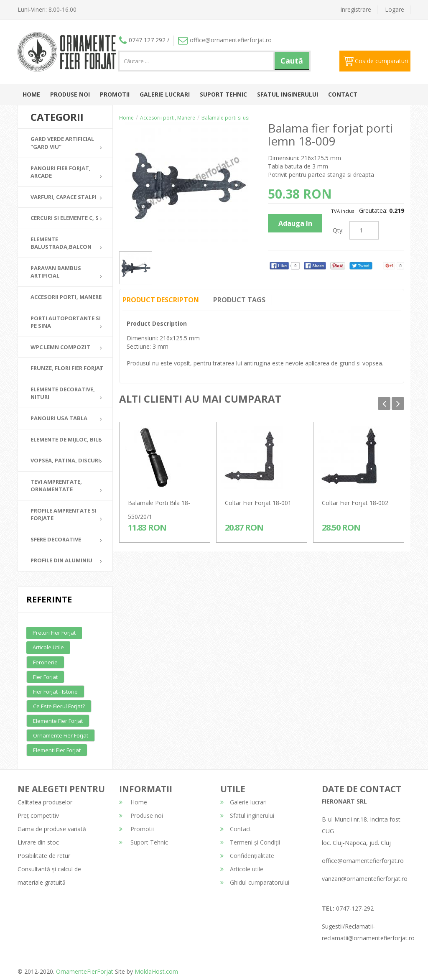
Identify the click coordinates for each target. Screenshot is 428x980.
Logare (395, 9)
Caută (292, 61)
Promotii (115, 94)
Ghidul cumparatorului (255, 882)
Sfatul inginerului (288, 94)
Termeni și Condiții (250, 842)
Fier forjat (45, 677)
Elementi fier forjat (57, 750)
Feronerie (45, 662)
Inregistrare (356, 9)
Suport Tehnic (223, 94)
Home (31, 94)
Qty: (338, 230)
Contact (343, 94)
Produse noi (70, 94)
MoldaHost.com (156, 971)
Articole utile (48, 647)
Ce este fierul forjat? (59, 706)
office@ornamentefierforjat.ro (225, 40)
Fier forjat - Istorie (55, 692)
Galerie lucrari (165, 94)
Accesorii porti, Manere (168, 118)
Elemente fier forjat (58, 721)
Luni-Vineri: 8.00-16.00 (47, 9)
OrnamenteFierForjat (84, 971)
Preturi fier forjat (54, 633)
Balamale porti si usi (225, 118)
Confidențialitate (247, 856)
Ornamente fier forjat (61, 735)
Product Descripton (161, 300)
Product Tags (240, 300)
